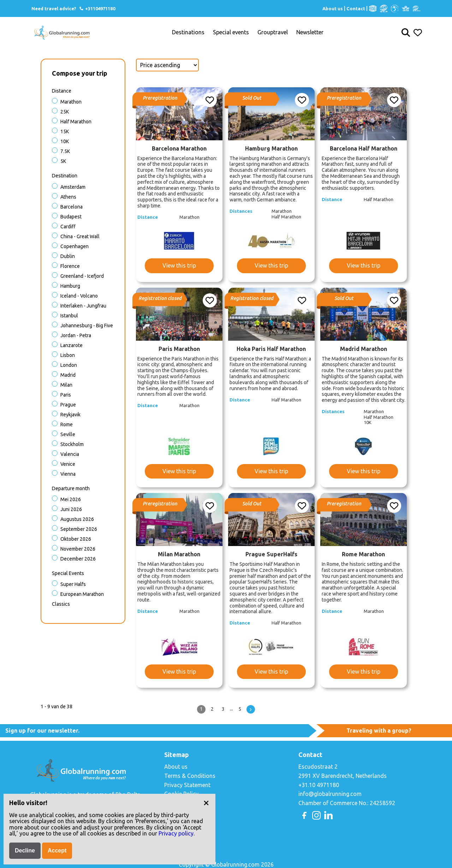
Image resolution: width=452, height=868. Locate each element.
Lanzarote (72, 345)
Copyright (177, 803)
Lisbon (68, 355)
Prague (68, 405)
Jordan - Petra (76, 335)
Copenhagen (75, 246)
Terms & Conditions (190, 776)
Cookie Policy (181, 794)
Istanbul (69, 316)
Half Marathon (76, 122)
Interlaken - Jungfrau (83, 306)
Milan (66, 385)
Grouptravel (273, 32)
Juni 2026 (71, 509)
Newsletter (310, 32)
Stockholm (72, 444)
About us (333, 8)
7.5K (65, 151)
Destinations (188, 32)
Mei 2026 (71, 499)
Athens (68, 197)
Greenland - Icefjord (82, 276)
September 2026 (79, 529)
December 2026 (78, 559)
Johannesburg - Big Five (87, 325)
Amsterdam (73, 187)
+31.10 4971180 (319, 785)
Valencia (70, 454)
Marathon (71, 102)
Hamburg (70, 286)
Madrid (68, 375)
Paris (66, 395)
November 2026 (78, 549)
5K (63, 161)
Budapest (71, 217)
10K (65, 141)
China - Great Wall (80, 236)
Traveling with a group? (379, 731)
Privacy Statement (187, 785)
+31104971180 (97, 8)
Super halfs (73, 584)
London (69, 365)
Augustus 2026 (77, 519)
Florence (70, 266)
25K (65, 112)
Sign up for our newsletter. (42, 731)
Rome (67, 424)
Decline (25, 851)
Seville (68, 434)
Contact (356, 8)
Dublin (68, 256)
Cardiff (68, 227)
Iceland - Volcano (79, 296)
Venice (68, 464)
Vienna (68, 474)
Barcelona (72, 207)
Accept (57, 851)
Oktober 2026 (76, 539)
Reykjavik (70, 415)
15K (65, 131)
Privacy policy (176, 833)
